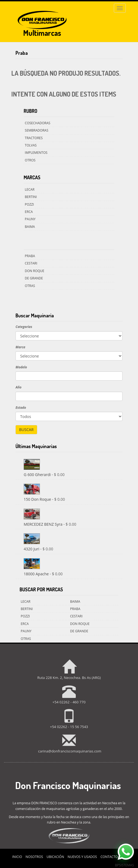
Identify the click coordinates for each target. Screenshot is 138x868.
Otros (30, 160)
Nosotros (34, 857)
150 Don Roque (38, 499)
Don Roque (34, 271)
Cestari (31, 263)
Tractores (34, 138)
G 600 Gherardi (38, 475)
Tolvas (31, 145)
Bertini (31, 197)
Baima (30, 227)
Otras (30, 286)
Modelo (21, 367)
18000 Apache (37, 574)
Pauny (30, 219)
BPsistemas (124, 865)
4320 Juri (32, 549)
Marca (20, 347)
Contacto (109, 857)
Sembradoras (36, 130)
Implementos (36, 153)
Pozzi (29, 204)
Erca (29, 212)
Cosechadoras (37, 123)
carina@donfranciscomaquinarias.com (70, 751)
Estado (21, 408)
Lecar (29, 189)
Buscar (26, 430)
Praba (30, 256)
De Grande (34, 278)
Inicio (17, 857)
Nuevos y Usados (82, 857)
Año (18, 387)
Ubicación (55, 857)
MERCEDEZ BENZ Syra (43, 524)
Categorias (24, 327)
